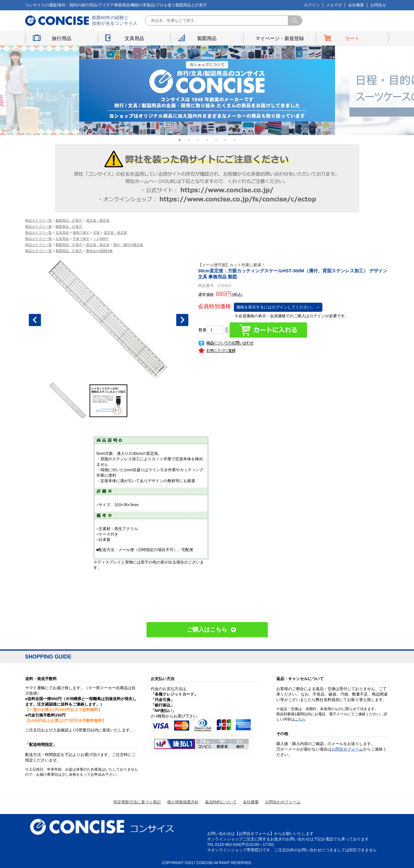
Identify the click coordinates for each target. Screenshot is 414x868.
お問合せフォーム (347, 749)
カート (352, 38)
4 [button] (207, 140)
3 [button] (198, 140)
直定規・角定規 (98, 220)
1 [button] (180, 140)
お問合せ (378, 5)
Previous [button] (35, 320)
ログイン (312, 5)
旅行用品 (62, 38)
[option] (207, 90)
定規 (96, 233)
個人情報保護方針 (183, 802)
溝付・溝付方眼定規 (128, 245)
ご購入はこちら (207, 630)
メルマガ (334, 5)
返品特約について (221, 802)
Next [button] (182, 320)
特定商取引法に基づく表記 (137, 802)
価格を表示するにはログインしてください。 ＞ (278, 307)
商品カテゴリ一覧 (39, 220)
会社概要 (356, 5)
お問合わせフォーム (283, 802)
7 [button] (234, 140)
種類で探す (81, 233)
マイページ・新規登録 (280, 38)
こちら (300, 719)
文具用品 (134, 38)
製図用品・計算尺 (69, 220)
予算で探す (81, 239)
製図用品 (207, 38)
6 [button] (225, 140)
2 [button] (189, 140)
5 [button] (216, 140)
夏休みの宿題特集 (99, 251)
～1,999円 (101, 239)
